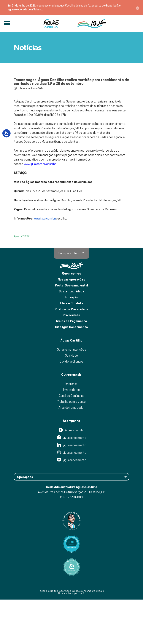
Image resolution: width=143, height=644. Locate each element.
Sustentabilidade (71, 336)
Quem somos (71, 318)
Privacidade (71, 360)
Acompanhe (71, 465)
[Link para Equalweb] (71, 589)
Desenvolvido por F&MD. (71, 638)
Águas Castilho (71, 385)
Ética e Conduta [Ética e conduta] (72, 348)
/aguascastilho (71, 475)
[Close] (138, 8)
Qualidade (71, 400)
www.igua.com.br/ (45, 263)
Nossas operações (71, 324)
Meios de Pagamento (71, 366)
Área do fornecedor (71, 452)
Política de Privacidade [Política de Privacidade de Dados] (72, 354)
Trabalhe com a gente (72, 446)
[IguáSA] (92, 24)
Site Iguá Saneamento (71, 372)
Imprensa (72, 428)
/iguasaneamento (72, 482)
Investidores (72, 434)
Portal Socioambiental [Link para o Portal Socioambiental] (71, 330)
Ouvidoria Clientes (71, 406)
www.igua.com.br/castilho (40, 208)
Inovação (71, 342)
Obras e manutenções (71, 394)
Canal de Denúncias (72, 440)
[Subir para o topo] (71, 298)
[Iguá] (51, 24)
